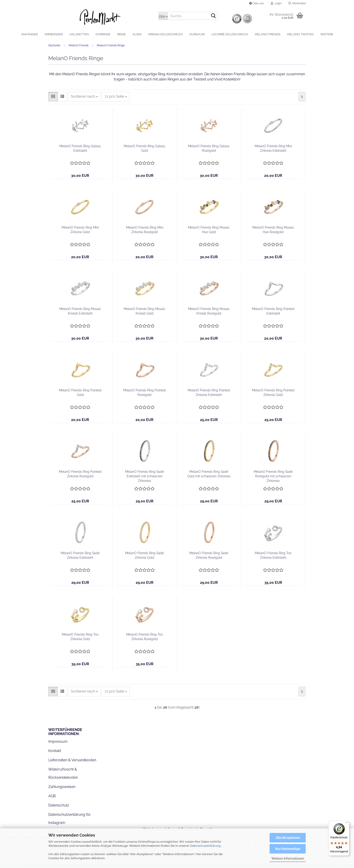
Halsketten (79, 34)
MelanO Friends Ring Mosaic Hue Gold (209, 230)
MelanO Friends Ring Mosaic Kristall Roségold (209, 312)
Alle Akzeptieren (288, 838)
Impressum (58, 742)
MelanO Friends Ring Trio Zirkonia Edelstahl (273, 556)
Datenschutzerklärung (205, 846)
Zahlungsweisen (62, 787)
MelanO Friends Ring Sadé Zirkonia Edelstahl (80, 556)
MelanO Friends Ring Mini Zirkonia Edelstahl (273, 149)
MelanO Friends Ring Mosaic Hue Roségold (273, 230)
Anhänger (29, 34)
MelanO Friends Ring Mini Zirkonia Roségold (145, 230)
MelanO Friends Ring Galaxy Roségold (209, 149)
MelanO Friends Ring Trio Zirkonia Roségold (144, 637)
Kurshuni (197, 34)
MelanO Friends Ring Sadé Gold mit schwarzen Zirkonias (209, 474)
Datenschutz (59, 806)
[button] (53, 97)
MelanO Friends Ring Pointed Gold (80, 393)
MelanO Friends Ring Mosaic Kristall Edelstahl (80, 312)
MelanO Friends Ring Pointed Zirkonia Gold (273, 393)
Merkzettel (297, 3)
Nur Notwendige (288, 849)
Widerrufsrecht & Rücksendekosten (63, 774)
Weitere (327, 34)
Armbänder (54, 34)
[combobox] (84, 97)
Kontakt (55, 751)
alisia (137, 34)
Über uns (257, 3)
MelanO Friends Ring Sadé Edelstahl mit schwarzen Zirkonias (144, 477)
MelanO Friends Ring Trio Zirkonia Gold (80, 637)
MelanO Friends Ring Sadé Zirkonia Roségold (209, 556)
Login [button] (276, 3)
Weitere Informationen (288, 859)
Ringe (121, 34)
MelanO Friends (268, 34)
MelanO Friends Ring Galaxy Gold (144, 149)
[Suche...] (163, 16)
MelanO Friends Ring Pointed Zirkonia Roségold (80, 474)
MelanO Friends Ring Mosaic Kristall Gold (145, 312)
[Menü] (347, 823)
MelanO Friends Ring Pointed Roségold (144, 393)
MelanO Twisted (300, 34)
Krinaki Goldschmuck (166, 34)
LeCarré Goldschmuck (230, 34)
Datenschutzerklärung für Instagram (70, 819)
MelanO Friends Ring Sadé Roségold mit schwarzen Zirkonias (273, 477)
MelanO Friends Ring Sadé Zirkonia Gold (144, 556)
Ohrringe (103, 34)
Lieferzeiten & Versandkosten (72, 760)
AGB (52, 796)
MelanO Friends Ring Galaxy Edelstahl (80, 149)
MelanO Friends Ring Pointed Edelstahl (273, 312)
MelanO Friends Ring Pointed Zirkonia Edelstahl (209, 393)
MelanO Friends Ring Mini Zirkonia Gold (80, 230)
